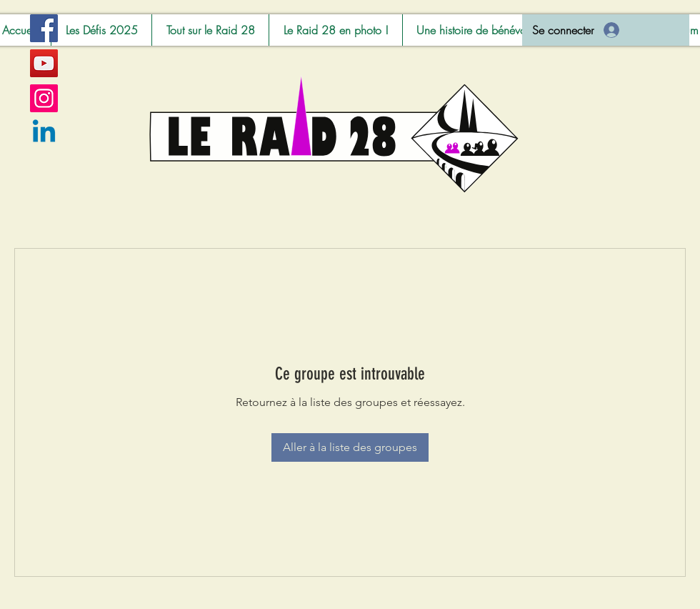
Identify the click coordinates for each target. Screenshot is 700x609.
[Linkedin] (44, 133)
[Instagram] (44, 98)
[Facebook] (44, 28)
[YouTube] (44, 63)
